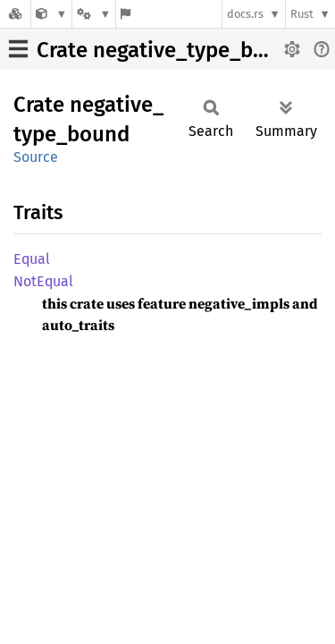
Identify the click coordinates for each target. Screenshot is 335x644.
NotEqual (43, 281)
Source (36, 157)
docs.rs (245, 14)
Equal (32, 259)
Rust (302, 14)
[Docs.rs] (15, 14)
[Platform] (94, 14)
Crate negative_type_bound (170, 50)
